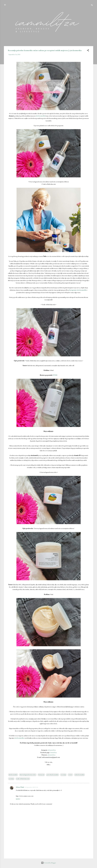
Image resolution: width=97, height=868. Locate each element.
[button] (88, 51)
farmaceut (41, 775)
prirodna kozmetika (53, 775)
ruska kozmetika (79, 775)
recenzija (63, 775)
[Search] (92, 5)
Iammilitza (53, 752)
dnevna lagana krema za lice (28, 775)
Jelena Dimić (20, 787)
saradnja (11, 779)
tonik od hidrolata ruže (23, 779)
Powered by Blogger (49, 863)
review (70, 775)
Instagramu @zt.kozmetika (78, 290)
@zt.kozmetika (41, 116)
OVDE (55, 375)
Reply (18, 799)
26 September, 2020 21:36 (31, 787)
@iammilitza (52, 750)
